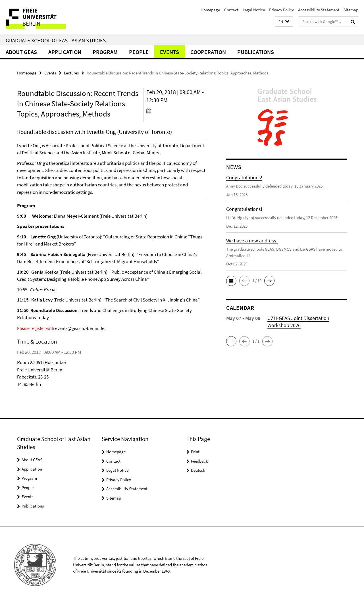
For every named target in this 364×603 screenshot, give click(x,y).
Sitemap (351, 10)
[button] (284, 22)
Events (169, 52)
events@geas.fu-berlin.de (80, 328)
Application (65, 52)
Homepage (210, 10)
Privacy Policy (281, 10)
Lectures (71, 73)
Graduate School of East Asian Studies (56, 40)
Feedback (199, 461)
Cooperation (208, 52)
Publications (256, 52)
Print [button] (195, 452)
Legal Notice (254, 10)
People (139, 52)
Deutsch (198, 470)
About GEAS (21, 52)
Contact (231, 10)
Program (105, 52)
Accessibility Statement (319, 10)
